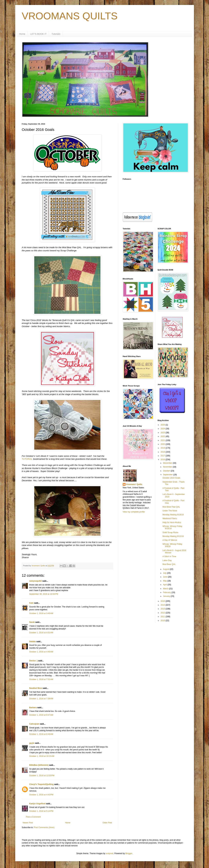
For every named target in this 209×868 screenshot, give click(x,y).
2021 (163, 440)
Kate (31, 603)
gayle (32, 743)
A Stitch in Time (169, 556)
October (167, 471)
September (168, 475)
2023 (163, 433)
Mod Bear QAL (169, 564)
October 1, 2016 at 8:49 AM (41, 734)
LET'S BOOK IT (38, 34)
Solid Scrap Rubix (170, 533)
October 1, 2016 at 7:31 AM (41, 679)
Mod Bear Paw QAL (171, 507)
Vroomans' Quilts (134, 484)
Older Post (107, 823)
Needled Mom (36, 688)
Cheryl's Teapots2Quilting (41, 784)
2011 (163, 617)
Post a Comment (33, 817)
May (165, 581)
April (165, 585)
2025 (163, 425)
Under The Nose (170, 511)
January (167, 596)
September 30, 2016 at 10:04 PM (44, 594)
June (165, 577)
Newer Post (28, 823)
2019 (163, 448)
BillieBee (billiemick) (39, 765)
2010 (163, 621)
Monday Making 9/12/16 (173, 536)
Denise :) (34, 661)
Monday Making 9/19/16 (173, 515)
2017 (163, 456)
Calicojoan (34, 724)
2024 (163, 429)
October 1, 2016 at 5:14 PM (41, 811)
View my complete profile (134, 512)
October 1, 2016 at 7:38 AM (41, 699)
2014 (163, 605)
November (168, 467)
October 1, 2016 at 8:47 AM (41, 715)
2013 (163, 609)
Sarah (32, 622)
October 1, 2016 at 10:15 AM (42, 756)
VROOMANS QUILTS (70, 16)
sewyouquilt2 (36, 581)
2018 (163, 452)
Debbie (33, 642)
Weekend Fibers (170, 518)
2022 (163, 436)
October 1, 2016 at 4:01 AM (41, 633)
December (168, 463)
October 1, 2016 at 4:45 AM (41, 652)
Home (22, 34)
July (165, 573)
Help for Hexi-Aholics (172, 522)
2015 (163, 601)
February (167, 592)
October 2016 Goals (171, 478)
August (166, 569)
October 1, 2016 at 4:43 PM (41, 795)
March (166, 589)
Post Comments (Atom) (44, 827)
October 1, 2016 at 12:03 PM (42, 776)
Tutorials (56, 34)
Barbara (33, 708)
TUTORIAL (27, 459)
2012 (163, 613)
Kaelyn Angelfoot (37, 804)
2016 (163, 460)
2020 (163, 444)
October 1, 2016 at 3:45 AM (41, 613)
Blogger (129, 853)
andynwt (110, 853)
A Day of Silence (170, 540)
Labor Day (167, 560)
